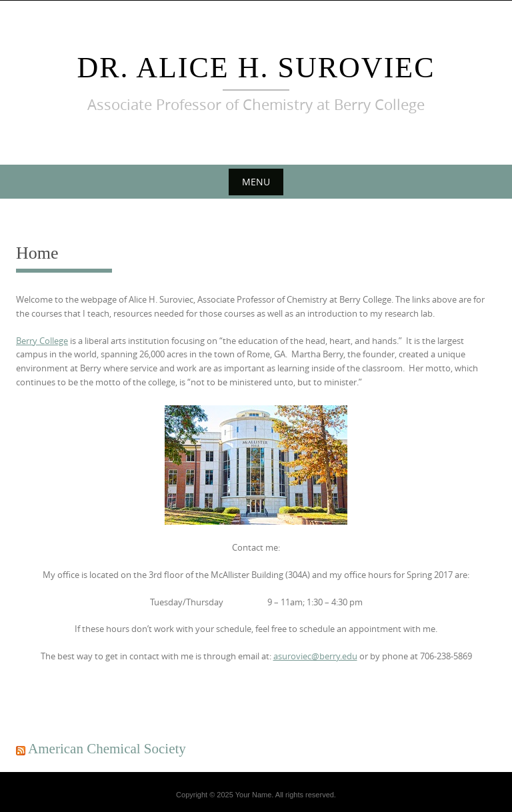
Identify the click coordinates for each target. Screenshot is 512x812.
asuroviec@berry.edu (315, 656)
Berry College (42, 341)
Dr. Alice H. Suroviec (256, 68)
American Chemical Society (107, 749)
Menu (256, 182)
